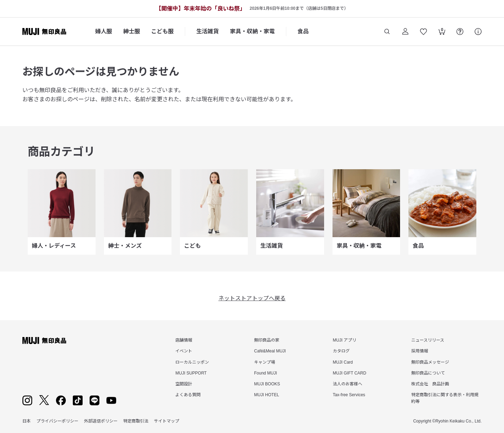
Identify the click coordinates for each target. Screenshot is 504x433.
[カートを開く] (442, 32)
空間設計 (184, 384)
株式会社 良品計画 (430, 384)
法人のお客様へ (348, 384)
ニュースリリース (428, 340)
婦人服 (104, 31)
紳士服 (132, 31)
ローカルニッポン (192, 362)
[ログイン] (405, 32)
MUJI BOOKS (267, 384)
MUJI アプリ (345, 340)
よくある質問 (188, 395)
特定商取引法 (136, 421)
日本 (27, 421)
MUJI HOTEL (267, 395)
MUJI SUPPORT (191, 373)
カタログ (341, 351)
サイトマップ (167, 421)
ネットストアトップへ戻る (252, 298)
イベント (184, 351)
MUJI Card (343, 362)
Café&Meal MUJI (270, 351)
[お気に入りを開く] (423, 32)
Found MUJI (265, 373)
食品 (303, 31)
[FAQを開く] (460, 32)
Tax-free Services (349, 395)
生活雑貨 (208, 31)
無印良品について (428, 373)
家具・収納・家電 (252, 31)
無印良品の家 (267, 340)
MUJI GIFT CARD (350, 373)
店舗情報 (184, 340)
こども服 (162, 31)
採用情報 (420, 351)
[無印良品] (44, 341)
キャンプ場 (265, 362)
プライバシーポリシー (57, 421)
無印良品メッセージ (430, 362)
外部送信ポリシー (101, 421)
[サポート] (478, 32)
